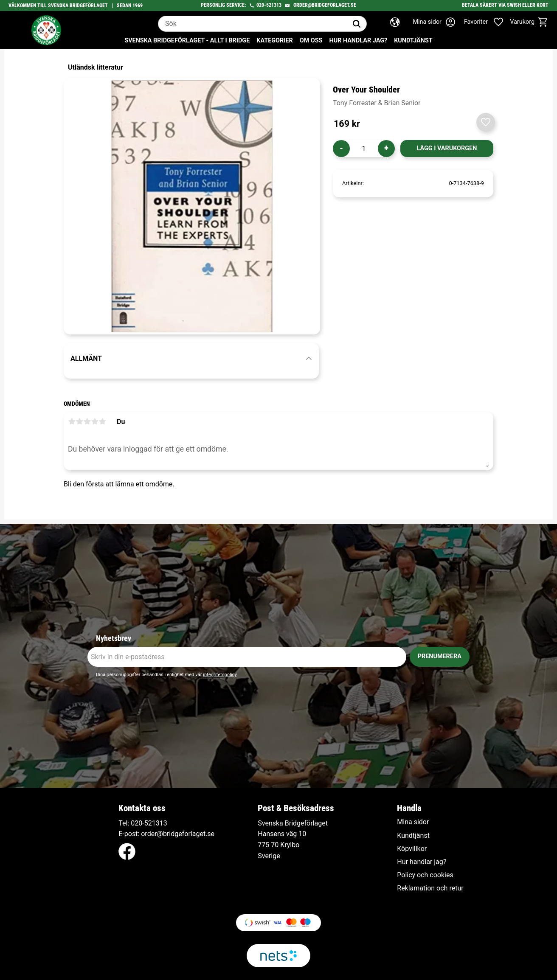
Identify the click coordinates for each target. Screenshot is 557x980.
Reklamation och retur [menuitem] (430, 888)
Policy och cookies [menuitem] (425, 875)
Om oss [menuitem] (311, 41)
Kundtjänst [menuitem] (413, 41)
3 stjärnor (87, 421)
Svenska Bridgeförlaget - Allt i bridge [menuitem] (187, 41)
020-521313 (269, 5)
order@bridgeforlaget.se (325, 5)
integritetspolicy (220, 675)
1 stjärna (72, 421)
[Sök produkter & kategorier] (253, 24)
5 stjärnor (102, 421)
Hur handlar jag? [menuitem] (358, 41)
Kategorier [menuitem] (274, 41)
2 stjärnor (79, 421)
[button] (488, 22)
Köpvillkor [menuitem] (412, 849)
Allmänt (86, 358)
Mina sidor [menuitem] (413, 822)
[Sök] (357, 24)
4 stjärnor (95, 421)
